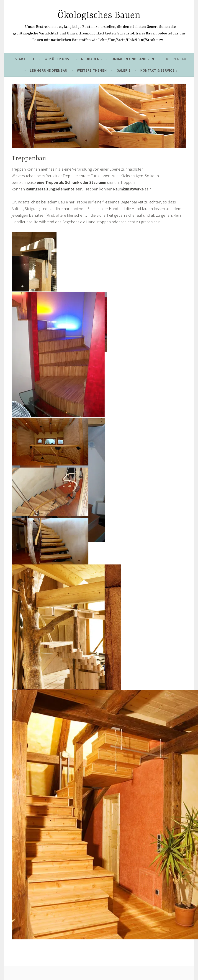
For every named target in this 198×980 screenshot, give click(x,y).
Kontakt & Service (157, 70)
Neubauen (90, 59)
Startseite (25, 59)
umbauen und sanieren (133, 59)
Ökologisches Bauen (99, 16)
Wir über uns (57, 59)
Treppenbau (175, 59)
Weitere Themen (92, 70)
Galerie (124, 70)
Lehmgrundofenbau (49, 70)
